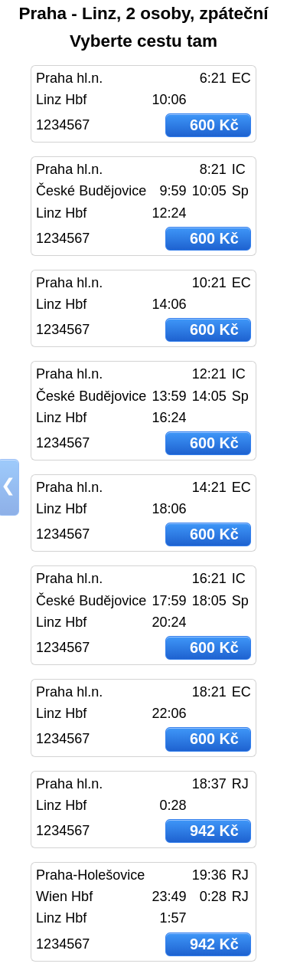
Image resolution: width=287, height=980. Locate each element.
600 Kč (214, 125)
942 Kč (214, 831)
